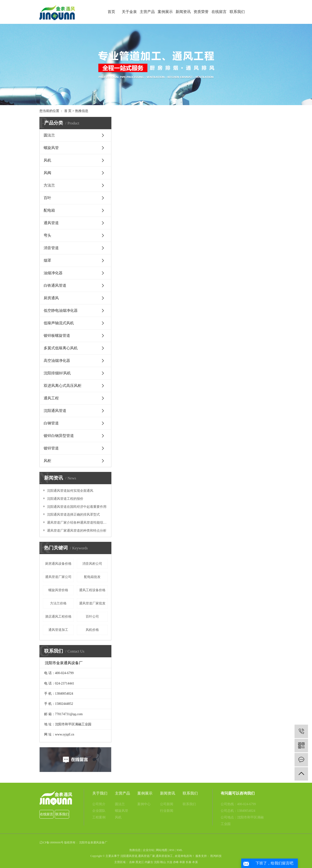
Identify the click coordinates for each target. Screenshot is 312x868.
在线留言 (219, 12)
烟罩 (47, 260)
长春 (189, 862)
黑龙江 (140, 862)
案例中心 (144, 804)
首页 (111, 12)
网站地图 (162, 850)
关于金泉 (129, 12)
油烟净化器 (53, 273)
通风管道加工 (58, 630)
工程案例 (99, 817)
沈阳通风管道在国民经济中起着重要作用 (76, 507)
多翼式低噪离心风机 (61, 348)
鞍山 (163, 862)
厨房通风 (51, 298)
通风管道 (51, 223)
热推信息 (82, 111)
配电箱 (49, 210)
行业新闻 (167, 811)
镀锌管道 (51, 448)
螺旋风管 (51, 148)
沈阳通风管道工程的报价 (65, 499)
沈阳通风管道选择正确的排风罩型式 (73, 515)
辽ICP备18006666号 (52, 842)
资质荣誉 (201, 12)
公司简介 (99, 804)
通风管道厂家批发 (92, 603)
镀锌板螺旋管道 (57, 336)
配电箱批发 (92, 577)
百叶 (47, 198)
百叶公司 (92, 617)
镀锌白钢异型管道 (59, 436)
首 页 (68, 111)
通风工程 (51, 398)
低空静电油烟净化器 (61, 310)
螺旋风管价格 (58, 590)
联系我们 (237, 12)
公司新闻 (167, 804)
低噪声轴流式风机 (59, 323)
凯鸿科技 (216, 856)
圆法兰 (49, 135)
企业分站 (148, 850)
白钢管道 (51, 423)
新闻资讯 (183, 12)
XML (179, 850)
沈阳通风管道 (55, 411)
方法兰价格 (58, 603)
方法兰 (49, 185)
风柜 (47, 461)
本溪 (195, 862)
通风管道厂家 (147, 856)
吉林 (132, 862)
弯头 (47, 235)
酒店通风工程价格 (58, 617)
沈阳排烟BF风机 (57, 373)
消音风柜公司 (92, 564)
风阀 (47, 173)
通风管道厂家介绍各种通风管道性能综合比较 (77, 523)
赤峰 (176, 862)
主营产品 (147, 12)
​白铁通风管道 (55, 285)
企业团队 (99, 811)
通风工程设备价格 (92, 590)
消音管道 (51, 248)
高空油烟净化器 (57, 361)
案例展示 (165, 12)
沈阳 (157, 862)
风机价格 (92, 630)
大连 (169, 862)
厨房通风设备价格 (58, 564)
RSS (172, 850)
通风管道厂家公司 (58, 577)
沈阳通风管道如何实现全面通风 (70, 491)
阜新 (182, 862)
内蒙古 (149, 862)
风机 (47, 160)
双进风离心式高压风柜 (63, 386)
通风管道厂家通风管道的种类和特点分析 (76, 531)
